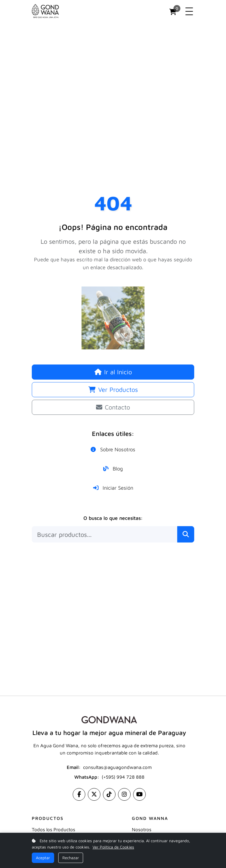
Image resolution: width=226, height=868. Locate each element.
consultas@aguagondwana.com (117, 767)
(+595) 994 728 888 (123, 777)
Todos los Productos (54, 829)
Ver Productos (113, 389)
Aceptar (43, 858)
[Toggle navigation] (189, 11)
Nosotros (142, 829)
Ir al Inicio (113, 372)
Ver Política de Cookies (113, 847)
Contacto (113, 407)
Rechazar (71, 858)
